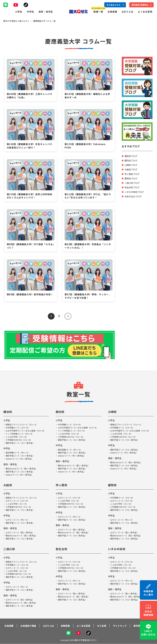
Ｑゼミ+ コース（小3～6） (17, 500)
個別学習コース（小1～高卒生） (20, 443)
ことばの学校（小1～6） (17, 437)
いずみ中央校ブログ (135, 192)
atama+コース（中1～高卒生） (19, 458)
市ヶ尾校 (61, 484)
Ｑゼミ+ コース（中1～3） (17, 518)
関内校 (60, 412)
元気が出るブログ (134, 196)
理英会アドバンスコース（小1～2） (22, 425)
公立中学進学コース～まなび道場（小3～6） (26, 431)
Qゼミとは (128, 12)
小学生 (19, 12)
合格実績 (112, 12)
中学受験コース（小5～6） (122, 497)
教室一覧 (98, 12)
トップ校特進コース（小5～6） (20, 434)
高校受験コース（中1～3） (18, 452)
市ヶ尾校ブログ (133, 174)
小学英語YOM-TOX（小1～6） (19, 440)
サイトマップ (120, 624)
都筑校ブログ (131, 178)
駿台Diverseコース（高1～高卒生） (22, 468)
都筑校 (112, 484)
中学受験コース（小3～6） (18, 428)
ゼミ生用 (101, 624)
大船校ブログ (131, 169)
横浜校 (8, 412)
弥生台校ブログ (133, 187)
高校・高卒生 (46, 12)
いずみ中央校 (117, 547)
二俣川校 (9, 547)
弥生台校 (61, 547)
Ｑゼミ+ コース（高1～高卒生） (20, 531)
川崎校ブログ (131, 165)
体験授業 (64, 624)
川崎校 (112, 412)
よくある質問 (145, 12)
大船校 (8, 484)
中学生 (30, 12)
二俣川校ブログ (133, 183)
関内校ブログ (131, 160)
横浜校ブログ (131, 156)
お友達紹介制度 (27, 624)
